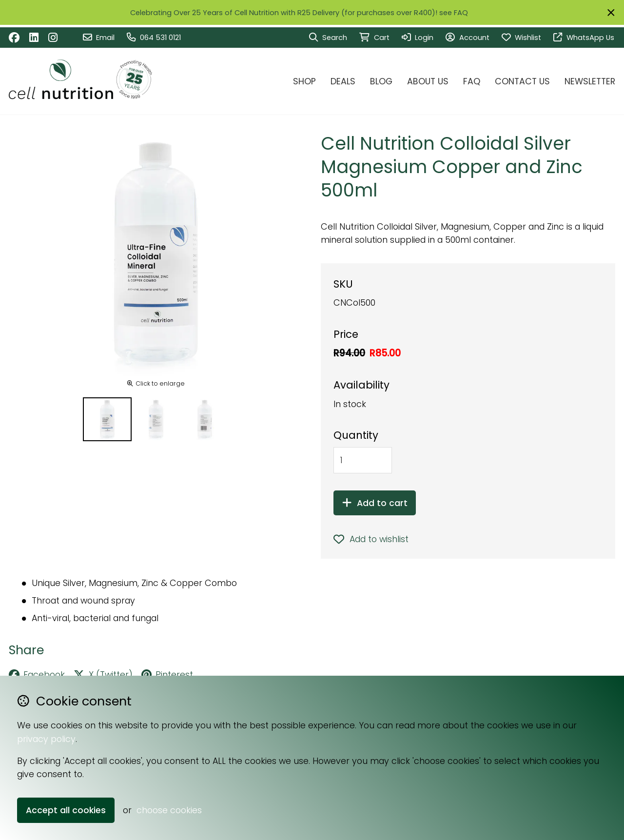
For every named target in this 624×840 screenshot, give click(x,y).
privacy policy (46, 739)
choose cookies (169, 810)
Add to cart (375, 503)
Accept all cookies (66, 810)
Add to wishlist (371, 539)
